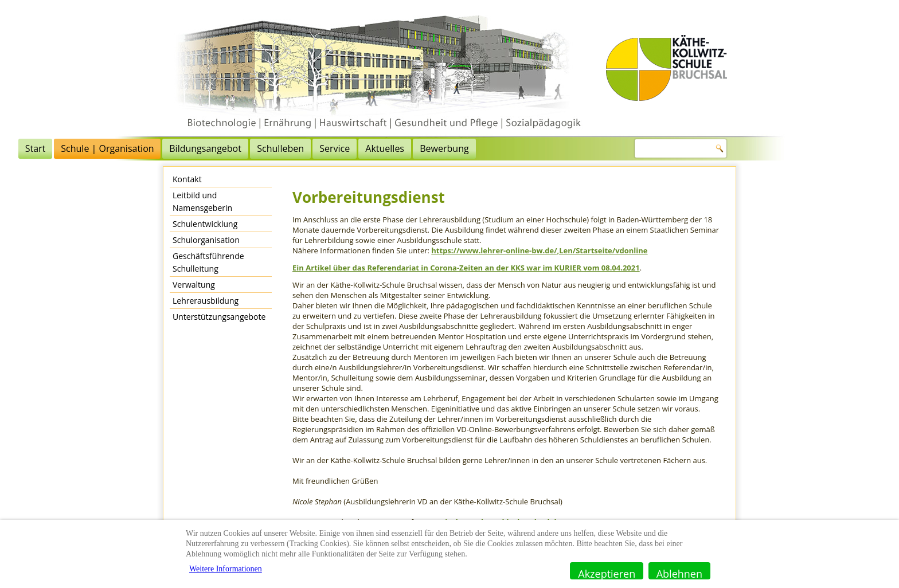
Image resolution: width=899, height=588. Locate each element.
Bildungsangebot (359, 148)
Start (189, 148)
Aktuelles (539, 148)
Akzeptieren (607, 573)
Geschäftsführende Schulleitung (208, 262)
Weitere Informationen (226, 569)
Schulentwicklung (205, 224)
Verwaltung (194, 285)
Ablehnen (679, 573)
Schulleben (435, 148)
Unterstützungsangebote (219, 317)
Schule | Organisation (261, 148)
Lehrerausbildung (206, 301)
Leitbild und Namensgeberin (202, 201)
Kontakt (187, 179)
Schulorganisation (206, 240)
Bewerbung (598, 148)
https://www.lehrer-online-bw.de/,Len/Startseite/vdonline (539, 250)
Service (489, 148)
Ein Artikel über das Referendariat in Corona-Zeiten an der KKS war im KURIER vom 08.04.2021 (466, 268)
